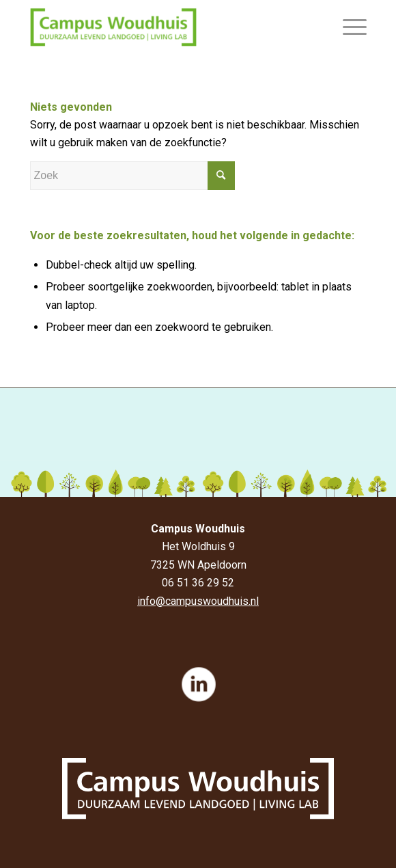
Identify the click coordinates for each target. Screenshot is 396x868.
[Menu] (348, 27)
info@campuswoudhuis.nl (198, 601)
